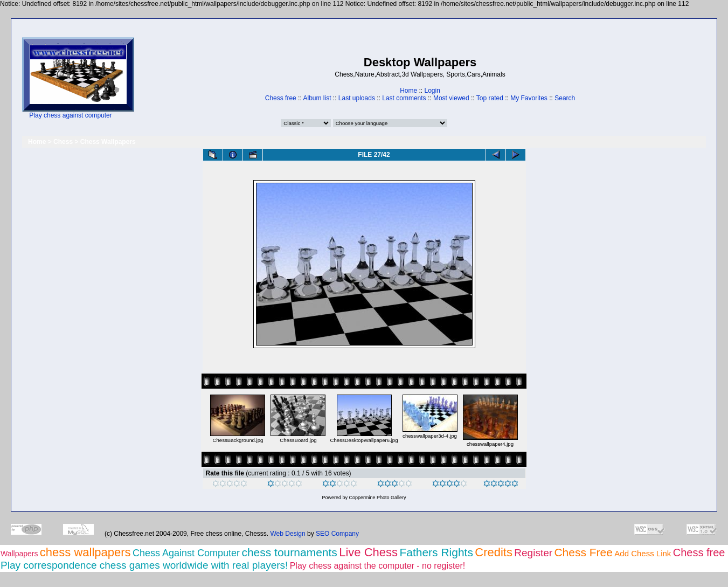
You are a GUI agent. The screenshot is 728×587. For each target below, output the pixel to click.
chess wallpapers (85, 552)
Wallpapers (19, 554)
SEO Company (337, 534)
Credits (494, 552)
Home (408, 91)
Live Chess (368, 552)
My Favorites (529, 98)
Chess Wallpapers (108, 142)
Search (565, 98)
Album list (317, 98)
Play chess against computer (70, 115)
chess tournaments (289, 552)
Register (533, 553)
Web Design (288, 534)
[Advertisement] (168, 78)
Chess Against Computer (186, 553)
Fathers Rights (436, 552)
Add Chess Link (643, 553)
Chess (63, 142)
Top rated (490, 98)
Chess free (281, 98)
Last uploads (357, 98)
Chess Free (583, 552)
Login (432, 91)
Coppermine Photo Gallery (377, 498)
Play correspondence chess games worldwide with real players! (144, 565)
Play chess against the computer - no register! (378, 566)
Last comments (404, 98)
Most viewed (451, 98)
